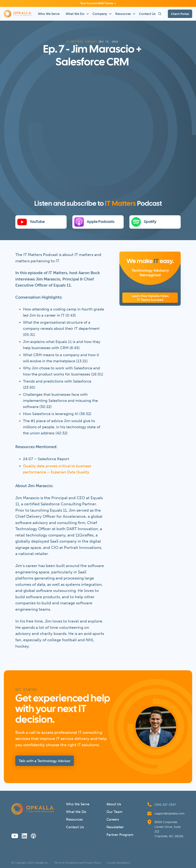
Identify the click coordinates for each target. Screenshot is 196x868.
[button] (76, 14)
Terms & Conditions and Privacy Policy (78, 863)
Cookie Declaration (118, 863)
